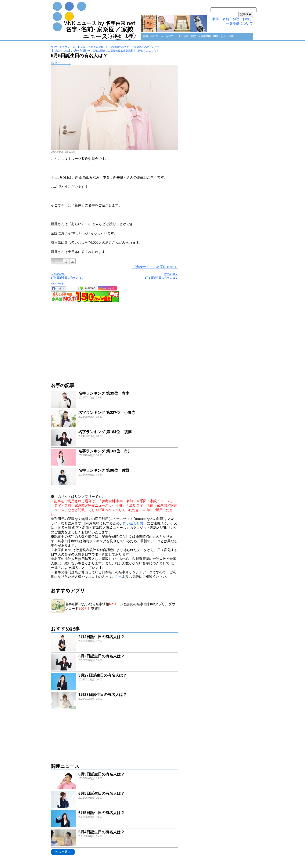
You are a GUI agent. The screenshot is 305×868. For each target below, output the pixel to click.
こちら (117, 577)
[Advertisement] (114, 340)
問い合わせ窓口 (135, 523)
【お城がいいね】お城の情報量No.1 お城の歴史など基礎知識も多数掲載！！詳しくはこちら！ (105, 51)
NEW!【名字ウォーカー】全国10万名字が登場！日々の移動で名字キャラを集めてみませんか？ (105, 47)
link (114, 400)
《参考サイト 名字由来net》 (155, 267)
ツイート (58, 284)
